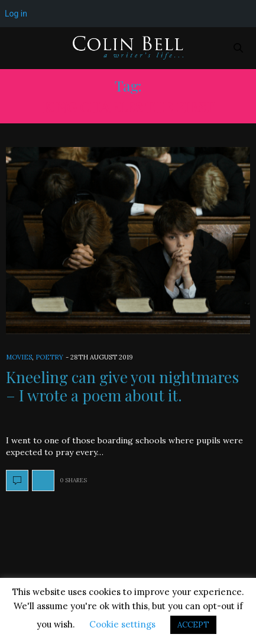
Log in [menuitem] (16, 14)
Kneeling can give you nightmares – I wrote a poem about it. (122, 386)
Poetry (49, 357)
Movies (19, 357)
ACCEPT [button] (193, 625)
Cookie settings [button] (122, 624)
